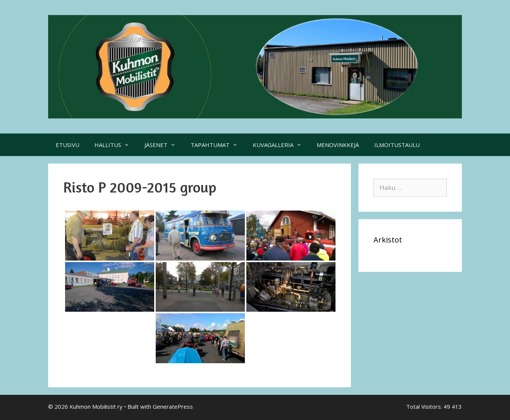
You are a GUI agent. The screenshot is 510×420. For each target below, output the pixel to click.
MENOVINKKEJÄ (338, 145)
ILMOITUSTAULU (397, 145)
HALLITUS (116, 145)
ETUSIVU (68, 145)
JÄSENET (164, 145)
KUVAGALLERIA (281, 145)
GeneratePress (173, 406)
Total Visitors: (425, 406)
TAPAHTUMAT (218, 145)
